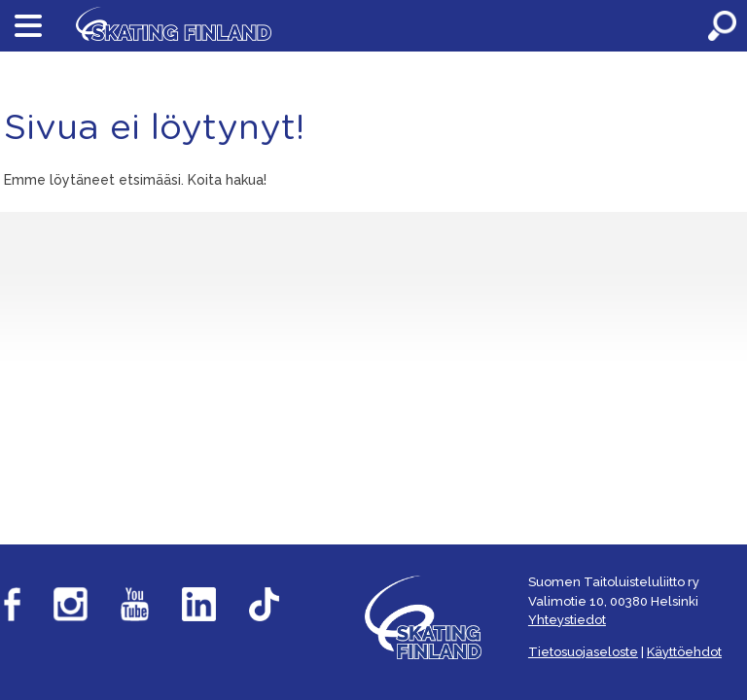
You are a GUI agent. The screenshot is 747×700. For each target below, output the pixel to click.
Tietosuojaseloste (583, 652)
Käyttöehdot (684, 652)
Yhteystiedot (567, 620)
